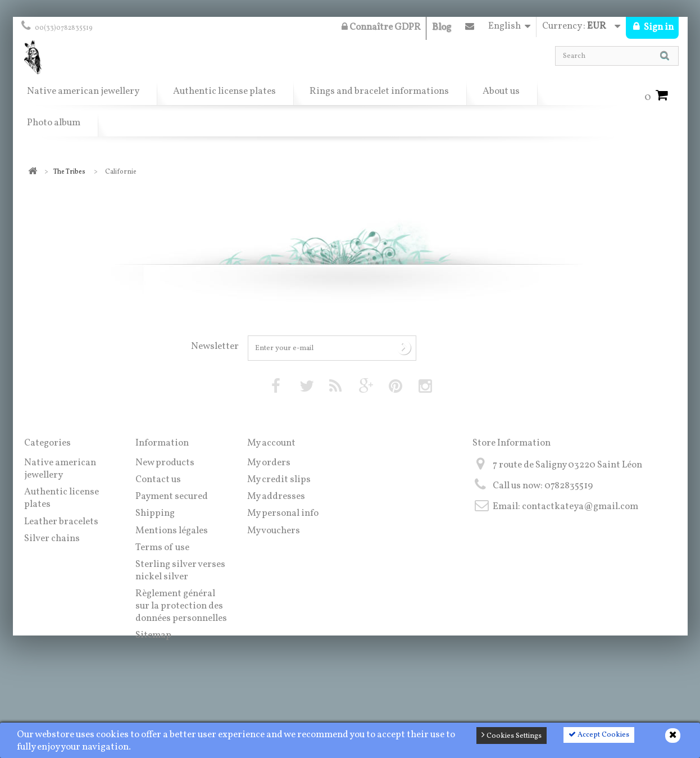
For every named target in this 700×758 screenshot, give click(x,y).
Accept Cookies (599, 735)
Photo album (54, 123)
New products (165, 463)
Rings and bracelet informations (379, 91)
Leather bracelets (61, 522)
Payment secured (172, 496)
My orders (269, 463)
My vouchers (274, 531)
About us (501, 91)
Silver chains (52, 539)
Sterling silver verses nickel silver (180, 571)
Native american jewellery (83, 91)
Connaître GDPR (381, 27)
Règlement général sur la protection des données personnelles (181, 606)
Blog (442, 27)
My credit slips (279, 480)
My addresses (276, 496)
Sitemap (153, 635)
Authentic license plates (224, 91)
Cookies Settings (512, 736)
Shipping (155, 513)
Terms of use (162, 548)
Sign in (658, 27)
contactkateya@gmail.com (580, 507)
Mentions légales (172, 531)
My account (271, 443)
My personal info (283, 513)
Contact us (470, 29)
